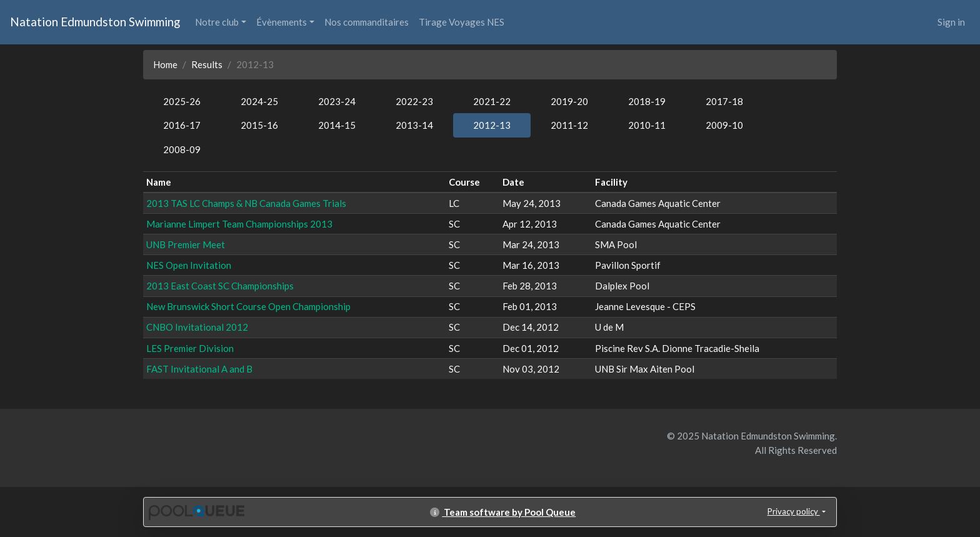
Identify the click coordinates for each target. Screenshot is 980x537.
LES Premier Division (190, 348)
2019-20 (569, 101)
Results (207, 64)
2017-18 (724, 101)
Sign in (951, 22)
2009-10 (724, 125)
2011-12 (569, 125)
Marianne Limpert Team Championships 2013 (239, 224)
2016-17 (182, 125)
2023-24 (337, 101)
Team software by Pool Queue (503, 512)
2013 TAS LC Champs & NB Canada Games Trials (246, 203)
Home (165, 64)
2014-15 (337, 125)
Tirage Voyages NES (462, 22)
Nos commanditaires (367, 22)
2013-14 (414, 125)
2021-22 (492, 101)
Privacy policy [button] (794, 511)
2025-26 (182, 101)
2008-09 (182, 149)
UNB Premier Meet (186, 244)
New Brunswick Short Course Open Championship (248, 306)
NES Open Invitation (189, 265)
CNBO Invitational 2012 (197, 327)
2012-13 (492, 125)
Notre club (217, 22)
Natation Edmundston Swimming (95, 22)
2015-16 (259, 125)
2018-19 (647, 101)
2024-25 (259, 101)
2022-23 (414, 101)
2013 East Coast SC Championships (220, 286)
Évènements (282, 22)
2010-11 (647, 125)
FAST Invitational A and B (199, 369)
